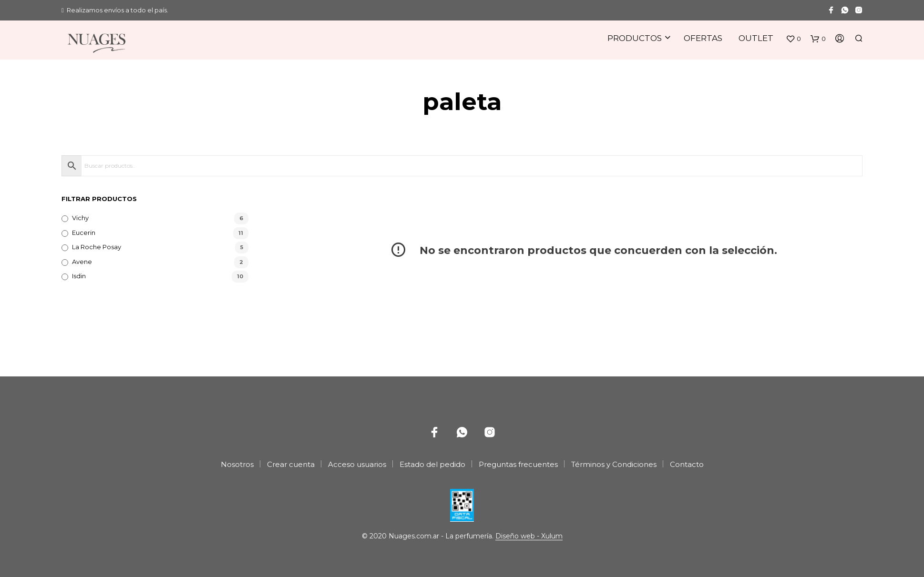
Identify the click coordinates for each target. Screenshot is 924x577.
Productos (635, 38)
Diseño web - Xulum (529, 537)
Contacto (687, 464)
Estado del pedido (432, 464)
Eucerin (84, 233)
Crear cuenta (291, 464)
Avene (82, 262)
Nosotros (237, 464)
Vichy (80, 218)
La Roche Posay (97, 247)
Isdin (79, 276)
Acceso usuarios (357, 464)
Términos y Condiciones (614, 464)
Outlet (756, 38)
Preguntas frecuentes (518, 464)
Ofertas (703, 38)
